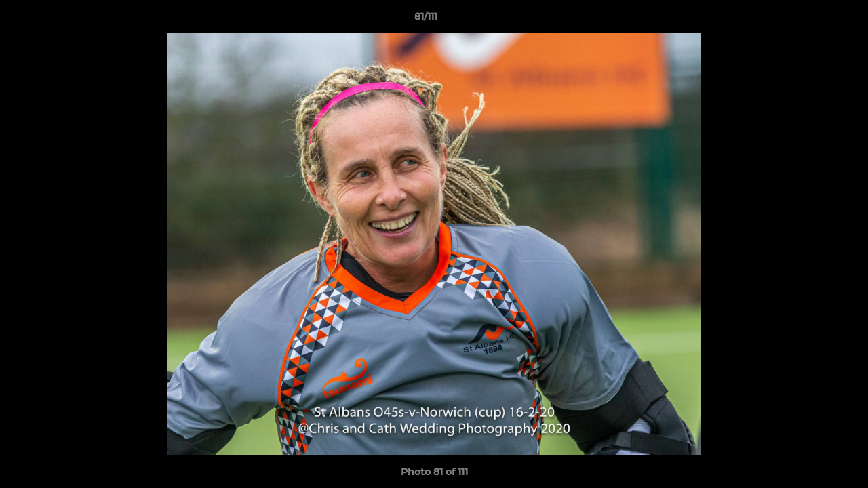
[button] (811, 20)
